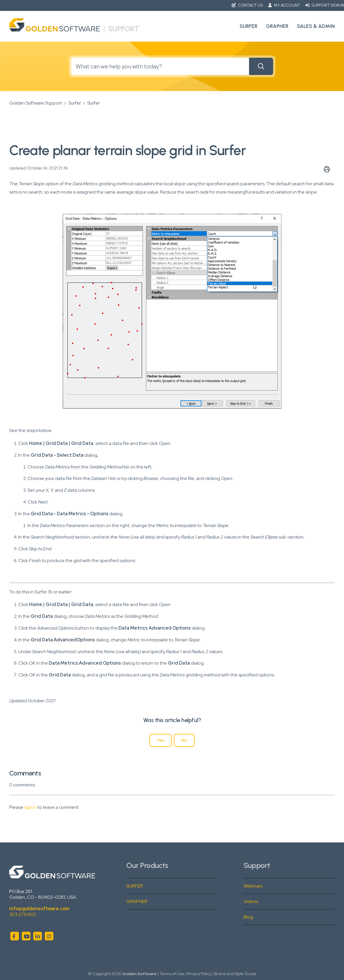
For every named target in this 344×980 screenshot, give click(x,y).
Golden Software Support (36, 103)
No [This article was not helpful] (184, 740)
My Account (285, 5)
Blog (248, 917)
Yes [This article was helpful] (161, 740)
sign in (30, 807)
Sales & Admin (316, 26)
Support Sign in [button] (325, 5)
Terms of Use (172, 974)
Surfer (248, 26)
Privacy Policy (199, 974)
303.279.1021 (23, 914)
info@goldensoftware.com (39, 909)
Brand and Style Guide (235, 974)
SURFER (135, 886)
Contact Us (248, 5)
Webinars (253, 886)
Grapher (277, 26)
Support (124, 29)
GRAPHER (137, 901)
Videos (251, 901)
